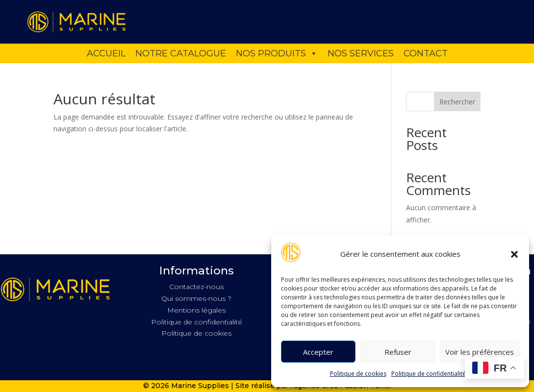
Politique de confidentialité (429, 374)
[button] (514, 254)
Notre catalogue (181, 53)
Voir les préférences (480, 352)
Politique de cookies (358, 374)
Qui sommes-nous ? (196, 298)
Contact (426, 53)
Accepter (318, 352)
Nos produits (277, 53)
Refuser (398, 352)
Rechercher (457, 102)
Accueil (106, 53)
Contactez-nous (196, 287)
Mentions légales (196, 310)
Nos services (361, 53)
